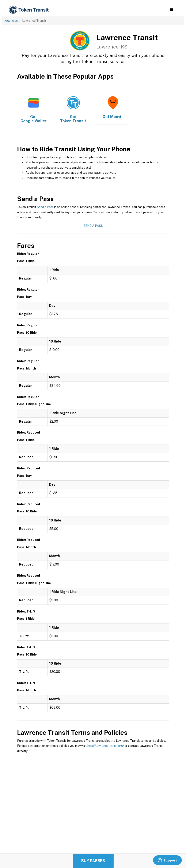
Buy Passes (93, 861)
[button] (171, 10)
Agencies (11, 21)
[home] (30, 10)
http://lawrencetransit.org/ (106, 746)
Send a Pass (45, 207)
